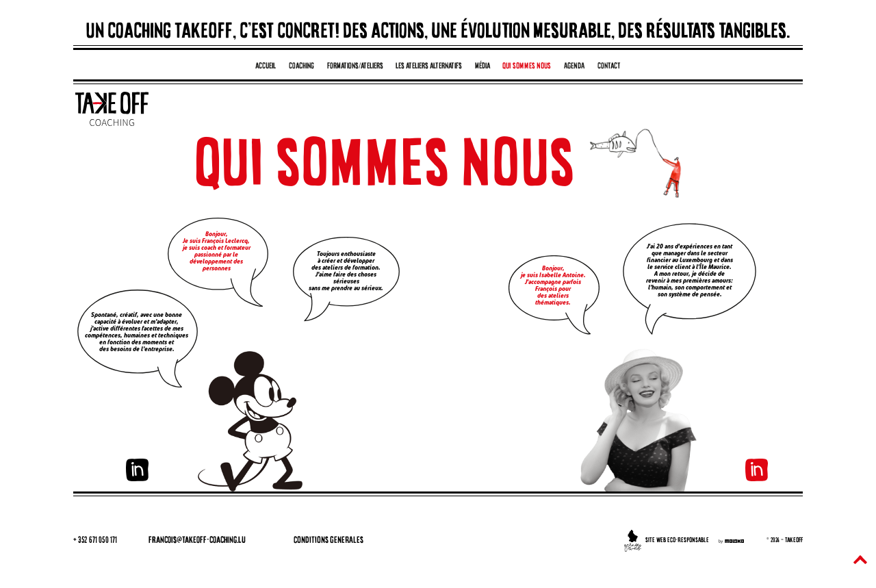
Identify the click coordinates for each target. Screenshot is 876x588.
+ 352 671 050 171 (95, 540)
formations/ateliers (355, 66)
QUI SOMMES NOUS (527, 66)
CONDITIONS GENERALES (328, 540)
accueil (266, 66)
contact (609, 66)
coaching (301, 66)
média (482, 66)
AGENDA (574, 66)
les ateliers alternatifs (429, 66)
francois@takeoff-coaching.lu (197, 540)
